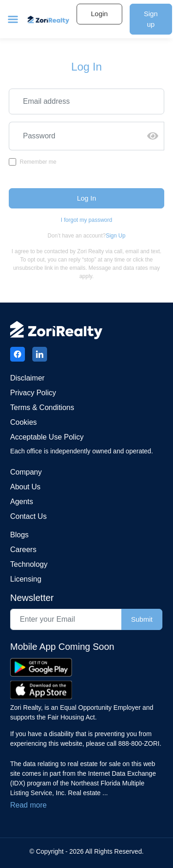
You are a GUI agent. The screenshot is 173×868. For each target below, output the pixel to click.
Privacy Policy (33, 393)
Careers (23, 550)
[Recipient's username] (75, 136)
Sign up (151, 19)
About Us (25, 487)
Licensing (26, 579)
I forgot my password (86, 220)
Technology (29, 564)
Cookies (24, 422)
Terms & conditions (42, 407)
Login (99, 14)
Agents (22, 502)
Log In (87, 198)
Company (26, 472)
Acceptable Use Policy (47, 437)
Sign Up (116, 236)
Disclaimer (27, 378)
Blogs (19, 535)
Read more (28, 805)
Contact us (28, 516)
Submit (142, 619)
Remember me (38, 162)
